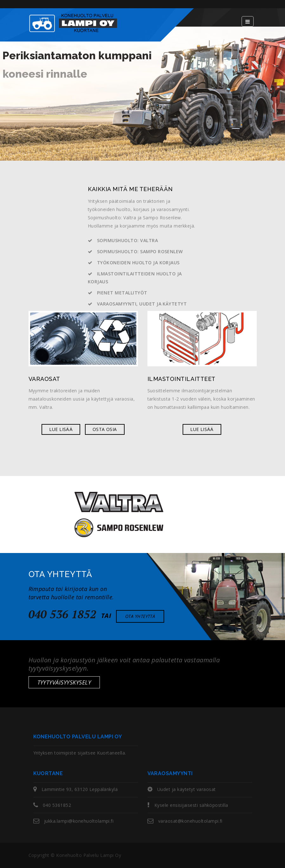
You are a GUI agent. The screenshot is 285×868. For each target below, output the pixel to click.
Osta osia (105, 429)
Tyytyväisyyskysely (64, 682)
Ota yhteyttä (140, 616)
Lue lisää (61, 429)
